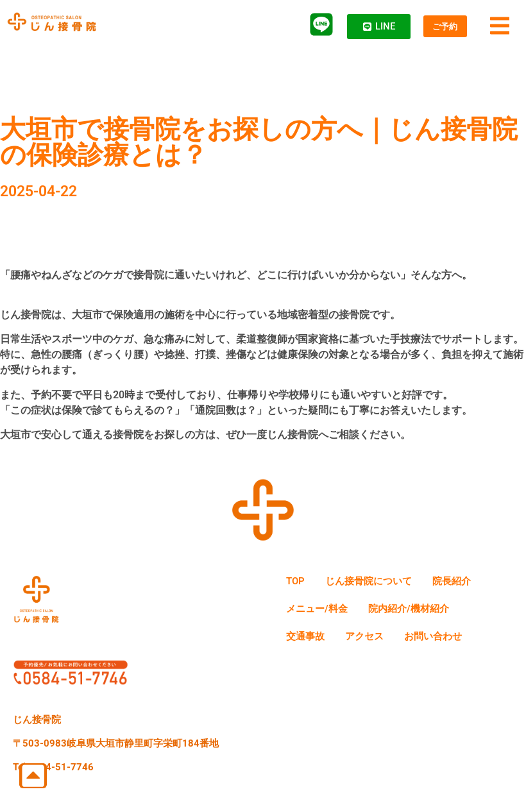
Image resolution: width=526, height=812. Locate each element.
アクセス (376, 641)
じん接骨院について (380, 582)
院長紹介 (473, 582)
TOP (299, 582)
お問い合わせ (453, 641)
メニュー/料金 (321, 612)
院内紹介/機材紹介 (423, 612)
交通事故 (309, 641)
